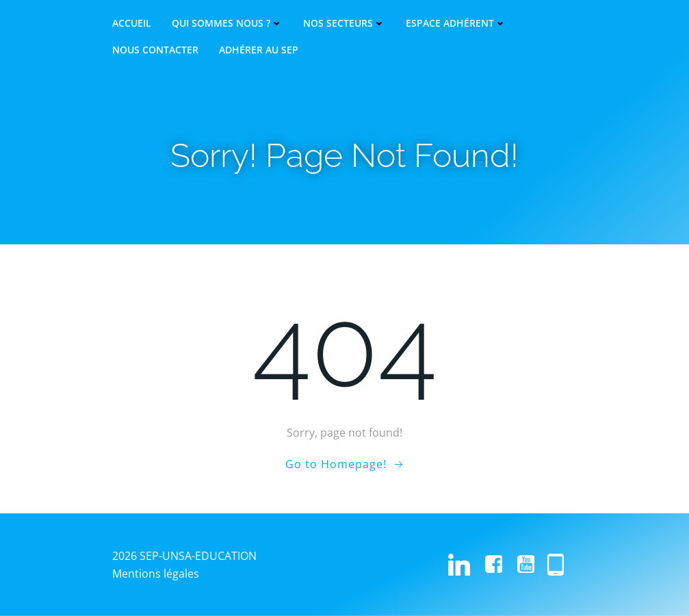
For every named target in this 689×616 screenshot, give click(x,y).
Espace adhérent (456, 23)
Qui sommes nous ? (227, 23)
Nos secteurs (344, 23)
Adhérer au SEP (259, 50)
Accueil (132, 23)
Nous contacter (155, 50)
